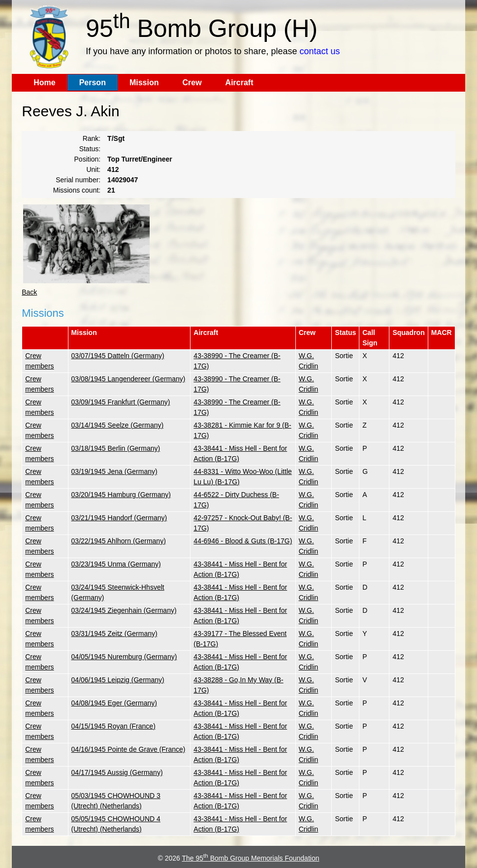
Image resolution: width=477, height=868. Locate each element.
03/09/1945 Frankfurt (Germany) (121, 402)
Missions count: (77, 190)
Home (44, 83)
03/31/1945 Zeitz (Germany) (114, 634)
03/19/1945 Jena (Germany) (114, 471)
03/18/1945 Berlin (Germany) (116, 448)
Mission (144, 83)
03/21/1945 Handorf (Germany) (119, 518)
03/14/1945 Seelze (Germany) (118, 425)
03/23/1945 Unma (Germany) (116, 564)
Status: (90, 149)
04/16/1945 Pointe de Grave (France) (128, 749)
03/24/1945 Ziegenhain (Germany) (124, 610)
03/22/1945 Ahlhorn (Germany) (119, 541)
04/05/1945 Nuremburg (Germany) (124, 657)
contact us (319, 51)
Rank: (92, 138)
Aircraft (239, 83)
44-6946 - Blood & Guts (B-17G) (243, 541)
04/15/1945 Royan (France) (113, 726)
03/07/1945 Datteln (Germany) (118, 356)
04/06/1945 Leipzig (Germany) (118, 680)
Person (93, 83)
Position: (88, 159)
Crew (192, 83)
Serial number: (78, 180)
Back (29, 292)
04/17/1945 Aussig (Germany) (117, 772)
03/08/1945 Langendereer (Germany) (128, 379)
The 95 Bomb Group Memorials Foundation (250, 858)
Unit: (93, 169)
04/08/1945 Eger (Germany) (114, 703)
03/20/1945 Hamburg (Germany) (121, 495)
